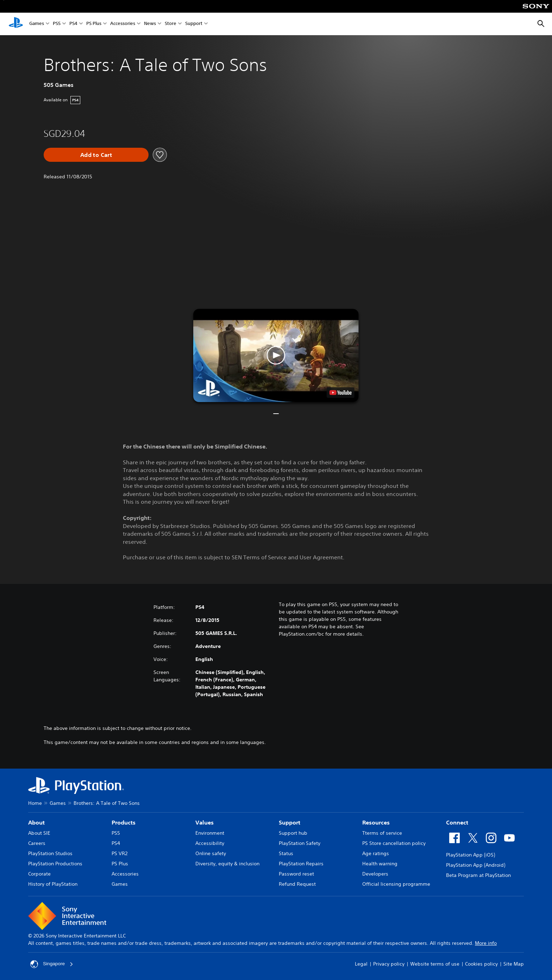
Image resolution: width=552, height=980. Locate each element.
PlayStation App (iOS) (471, 855)
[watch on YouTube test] (341, 393)
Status (286, 853)
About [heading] (36, 822)
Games (37, 24)
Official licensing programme (396, 884)
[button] (276, 355)
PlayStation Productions (55, 864)
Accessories (123, 24)
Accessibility (210, 843)
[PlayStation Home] (16, 24)
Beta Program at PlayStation (478, 875)
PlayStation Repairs (301, 864)
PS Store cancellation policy (394, 843)
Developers (375, 874)
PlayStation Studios (50, 853)
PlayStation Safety (300, 843)
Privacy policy (389, 964)
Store (171, 24)
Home (35, 803)
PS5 (57, 24)
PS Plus (94, 24)
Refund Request (297, 884)
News (150, 24)
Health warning (380, 864)
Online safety (211, 853)
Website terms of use (435, 964)
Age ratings (376, 853)
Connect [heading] (457, 822)
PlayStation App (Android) (476, 865)
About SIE (39, 833)
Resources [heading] (376, 822)
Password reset (296, 874)
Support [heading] (290, 822)
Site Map (514, 964)
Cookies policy (481, 964)
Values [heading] (205, 822)
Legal (361, 964)
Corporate (39, 874)
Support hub (293, 833)
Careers (37, 843)
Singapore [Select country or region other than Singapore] (52, 964)
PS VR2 (120, 853)
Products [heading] (124, 822)
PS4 (73, 24)
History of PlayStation (53, 884)
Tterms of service (382, 833)
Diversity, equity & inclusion (227, 864)
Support (194, 24)
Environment (210, 833)
